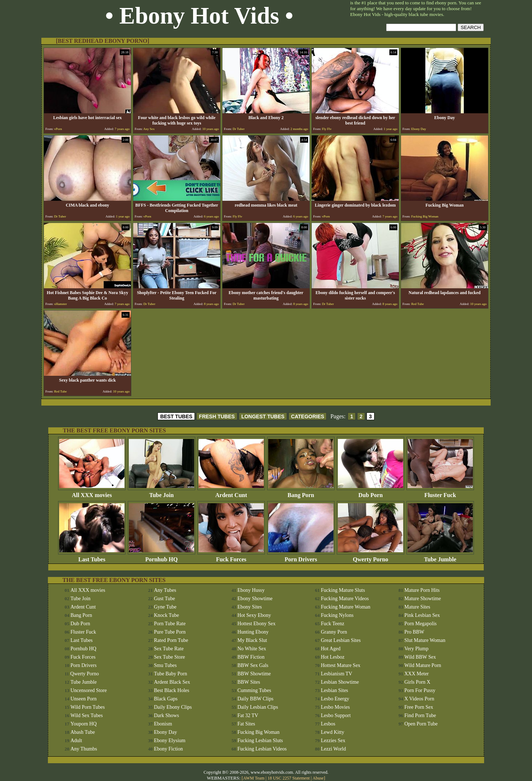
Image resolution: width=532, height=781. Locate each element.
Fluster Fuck (440, 493)
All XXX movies (92, 493)
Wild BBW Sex (420, 657)
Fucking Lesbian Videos (262, 749)
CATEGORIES (308, 416)
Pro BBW (414, 632)
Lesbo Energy (335, 699)
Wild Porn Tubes (87, 707)
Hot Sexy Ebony (254, 615)
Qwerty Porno (371, 557)
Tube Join (161, 493)
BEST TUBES (176, 416)
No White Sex (252, 649)
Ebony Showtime (255, 599)
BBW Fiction (251, 657)
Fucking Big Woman (258, 732)
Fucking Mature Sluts (343, 590)
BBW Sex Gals (253, 665)
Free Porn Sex (419, 707)
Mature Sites (417, 607)
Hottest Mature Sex (341, 665)
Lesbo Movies (335, 707)
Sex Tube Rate (169, 649)
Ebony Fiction (168, 749)
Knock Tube (166, 615)
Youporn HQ (83, 724)
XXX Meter (416, 674)
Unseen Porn (83, 699)
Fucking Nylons (337, 615)
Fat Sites (246, 724)
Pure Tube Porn (170, 632)
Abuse (318, 778)
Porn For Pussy (420, 690)
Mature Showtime (423, 599)
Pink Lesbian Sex (422, 615)
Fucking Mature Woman (345, 607)
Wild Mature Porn (423, 665)
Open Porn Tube (421, 724)
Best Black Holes (171, 690)
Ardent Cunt (231, 493)
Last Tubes (92, 557)
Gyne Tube (165, 607)
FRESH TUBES (217, 416)
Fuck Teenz (332, 624)
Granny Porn (334, 632)
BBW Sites (249, 682)
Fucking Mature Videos (345, 599)
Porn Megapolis (420, 624)
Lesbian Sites (334, 690)
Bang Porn (301, 493)
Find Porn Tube (420, 715)
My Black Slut (252, 640)
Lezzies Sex (333, 741)
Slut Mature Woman (425, 640)
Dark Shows (166, 715)
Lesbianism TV (336, 674)
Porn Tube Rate (170, 624)
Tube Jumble (440, 557)
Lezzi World (333, 749)
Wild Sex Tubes (87, 715)
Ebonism (163, 724)
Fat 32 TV (248, 715)
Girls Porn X (417, 682)
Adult (76, 741)
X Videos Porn (419, 699)
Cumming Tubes (254, 690)
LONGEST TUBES (263, 416)
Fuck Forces (231, 557)
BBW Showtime (254, 674)
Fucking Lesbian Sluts (260, 741)
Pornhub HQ (161, 557)
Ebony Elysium (170, 741)
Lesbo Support (336, 715)
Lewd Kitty (332, 732)
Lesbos (328, 724)
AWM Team (254, 778)
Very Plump (416, 649)
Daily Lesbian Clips (258, 707)
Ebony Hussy (251, 590)
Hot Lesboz (333, 657)
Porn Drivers (301, 557)
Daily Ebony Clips (173, 707)
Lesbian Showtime (340, 682)
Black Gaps (166, 699)
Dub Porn (371, 493)
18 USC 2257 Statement (288, 778)
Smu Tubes (165, 665)
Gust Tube (164, 599)
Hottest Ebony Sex (256, 624)
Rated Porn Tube (171, 640)
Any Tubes (165, 590)
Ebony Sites (249, 607)
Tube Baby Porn (170, 674)
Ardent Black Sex (172, 682)
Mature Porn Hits (422, 590)
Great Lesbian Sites (341, 640)
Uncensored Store (89, 690)
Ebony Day (165, 732)
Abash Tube (83, 732)
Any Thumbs (84, 749)
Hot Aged (331, 649)
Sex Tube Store (169, 657)
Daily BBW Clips (255, 699)
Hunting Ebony (253, 632)
